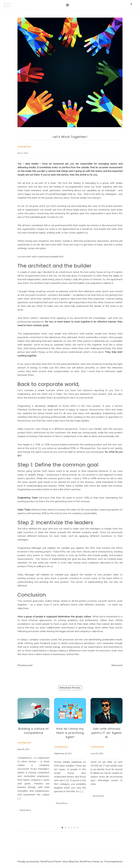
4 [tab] (72, 828)
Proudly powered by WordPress (35, 861)
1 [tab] (62, 828)
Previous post (25, 665)
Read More (25, 810)
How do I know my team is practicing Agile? (70, 733)
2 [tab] (65, 828)
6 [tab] (78, 828)
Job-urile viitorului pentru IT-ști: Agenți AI (107, 733)
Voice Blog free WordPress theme (81, 861)
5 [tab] (75, 828)
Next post (117, 665)
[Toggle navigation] (67, 5)
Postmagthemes (114, 861)
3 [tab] (68, 828)
